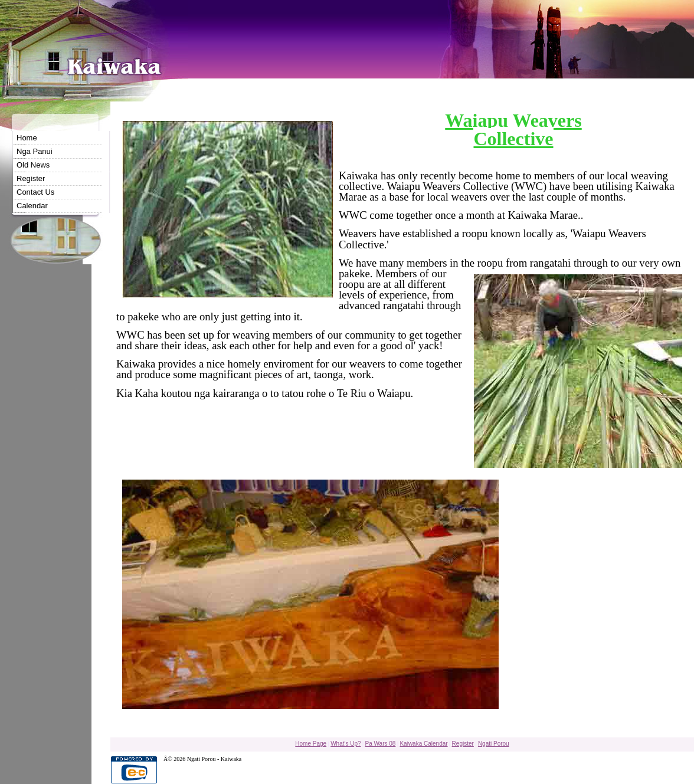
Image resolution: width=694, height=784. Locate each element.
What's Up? (346, 744)
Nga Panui (35, 151)
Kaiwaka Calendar (423, 744)
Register (31, 178)
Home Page (311, 744)
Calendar (32, 206)
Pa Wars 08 (381, 744)
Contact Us (35, 192)
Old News (33, 165)
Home (27, 138)
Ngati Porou (494, 744)
